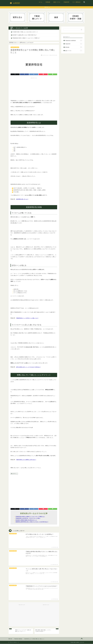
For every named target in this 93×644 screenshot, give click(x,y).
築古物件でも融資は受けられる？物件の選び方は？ (25, 35)
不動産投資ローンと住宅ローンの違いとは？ (27, 318)
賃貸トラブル (57, 2)
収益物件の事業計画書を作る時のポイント (26, 520)
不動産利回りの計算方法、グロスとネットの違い (28, 518)
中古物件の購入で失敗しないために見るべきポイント (25, 32)
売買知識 (48, 2)
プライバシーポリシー (14, 642)
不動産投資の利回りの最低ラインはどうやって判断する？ (26, 38)
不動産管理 (66, 2)
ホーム (41, 2)
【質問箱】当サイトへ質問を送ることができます (21, 43)
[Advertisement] (34, 89)
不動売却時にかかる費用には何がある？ (26, 460)
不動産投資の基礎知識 (15, 47)
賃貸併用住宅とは (15, 474)
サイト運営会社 (77, 2)
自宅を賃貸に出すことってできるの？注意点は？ (28, 367)
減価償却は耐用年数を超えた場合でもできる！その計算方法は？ (32, 522)
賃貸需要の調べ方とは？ (22, 199)
